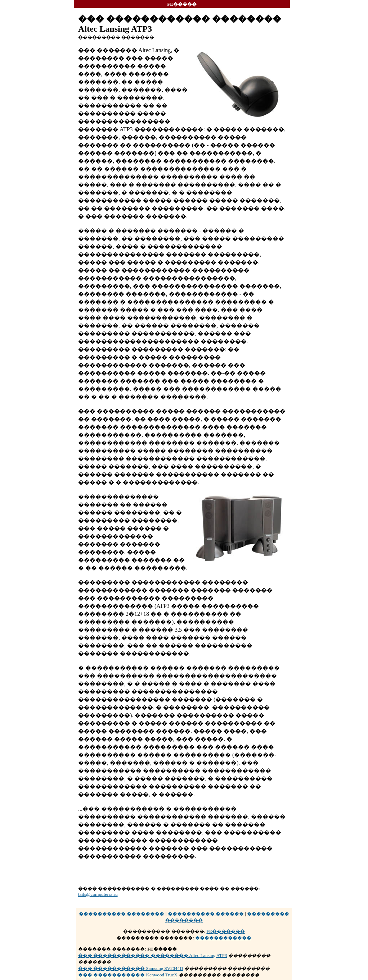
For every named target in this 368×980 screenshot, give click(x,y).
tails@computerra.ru (98, 894)
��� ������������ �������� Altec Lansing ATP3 (152, 955)
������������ (223, 938)
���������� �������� (122, 914)
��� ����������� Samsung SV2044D (131, 968)
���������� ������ (206, 914)
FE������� (225, 931)
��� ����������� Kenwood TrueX (128, 975)
